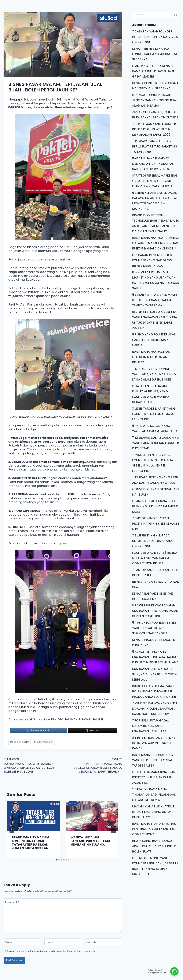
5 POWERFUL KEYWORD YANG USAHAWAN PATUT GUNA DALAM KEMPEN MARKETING (155, 611)
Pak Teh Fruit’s (19, 742)
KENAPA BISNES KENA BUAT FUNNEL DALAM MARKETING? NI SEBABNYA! (155, 54)
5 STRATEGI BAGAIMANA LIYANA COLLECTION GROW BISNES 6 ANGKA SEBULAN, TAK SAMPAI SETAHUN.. (94, 765)
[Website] (104, 942)
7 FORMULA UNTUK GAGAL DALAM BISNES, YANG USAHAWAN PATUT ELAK (151, 726)
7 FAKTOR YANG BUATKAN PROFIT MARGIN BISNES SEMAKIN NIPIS (156, 524)
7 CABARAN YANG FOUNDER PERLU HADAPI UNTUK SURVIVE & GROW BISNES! (155, 37)
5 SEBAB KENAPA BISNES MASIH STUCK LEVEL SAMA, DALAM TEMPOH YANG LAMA (155, 300)
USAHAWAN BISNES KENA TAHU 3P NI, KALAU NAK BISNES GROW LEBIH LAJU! (155, 674)
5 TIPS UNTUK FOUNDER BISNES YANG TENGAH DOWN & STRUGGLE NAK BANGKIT (154, 628)
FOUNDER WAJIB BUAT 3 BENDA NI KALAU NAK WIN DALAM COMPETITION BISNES (155, 558)
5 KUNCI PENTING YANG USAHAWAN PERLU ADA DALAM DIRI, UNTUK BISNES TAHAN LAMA (155, 657)
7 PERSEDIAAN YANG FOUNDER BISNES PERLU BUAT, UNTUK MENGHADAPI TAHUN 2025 (154, 129)
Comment (12, 902)
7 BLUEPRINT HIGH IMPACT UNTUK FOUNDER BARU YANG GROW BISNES (153, 541)
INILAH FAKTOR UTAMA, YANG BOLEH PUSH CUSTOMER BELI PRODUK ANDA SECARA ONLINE (154, 691)
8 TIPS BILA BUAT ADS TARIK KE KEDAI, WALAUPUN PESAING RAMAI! (154, 743)
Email (50, 942)
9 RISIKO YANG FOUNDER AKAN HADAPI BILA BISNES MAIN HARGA (154, 340)
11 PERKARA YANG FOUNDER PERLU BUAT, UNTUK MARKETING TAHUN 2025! (155, 146)
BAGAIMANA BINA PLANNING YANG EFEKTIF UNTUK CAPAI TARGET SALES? (153, 760)
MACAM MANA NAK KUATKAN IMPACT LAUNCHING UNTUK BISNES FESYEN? (153, 812)
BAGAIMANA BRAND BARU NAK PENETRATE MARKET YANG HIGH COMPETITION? (155, 829)
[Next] (113, 830)
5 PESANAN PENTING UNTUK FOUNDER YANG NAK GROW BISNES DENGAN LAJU (152, 260)
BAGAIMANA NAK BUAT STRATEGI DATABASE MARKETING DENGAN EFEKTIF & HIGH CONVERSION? (156, 243)
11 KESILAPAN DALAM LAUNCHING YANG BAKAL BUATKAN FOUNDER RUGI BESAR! (156, 443)
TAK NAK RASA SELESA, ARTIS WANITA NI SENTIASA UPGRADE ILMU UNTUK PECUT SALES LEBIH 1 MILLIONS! (32, 765)
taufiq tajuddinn (43, 742)
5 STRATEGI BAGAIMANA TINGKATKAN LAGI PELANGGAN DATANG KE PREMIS (154, 795)
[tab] (57, 860)
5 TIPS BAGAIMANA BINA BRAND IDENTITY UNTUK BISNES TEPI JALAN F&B (155, 777)
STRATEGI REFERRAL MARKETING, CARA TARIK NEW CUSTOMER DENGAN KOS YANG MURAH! (155, 181)
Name (10, 942)
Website (92, 942)
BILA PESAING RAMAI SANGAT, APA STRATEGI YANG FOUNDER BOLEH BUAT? (154, 846)
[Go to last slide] (12, 830)
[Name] (22, 942)
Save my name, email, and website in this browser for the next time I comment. (51, 951)
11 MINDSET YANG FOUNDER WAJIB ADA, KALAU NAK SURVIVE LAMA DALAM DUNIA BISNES (155, 374)
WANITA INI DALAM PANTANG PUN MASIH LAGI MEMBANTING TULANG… (90, 841)
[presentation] (33, 816)
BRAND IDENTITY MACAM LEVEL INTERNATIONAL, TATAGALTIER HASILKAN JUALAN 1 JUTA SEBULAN (30, 843)
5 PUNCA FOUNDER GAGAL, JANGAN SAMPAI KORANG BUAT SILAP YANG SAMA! (155, 100)
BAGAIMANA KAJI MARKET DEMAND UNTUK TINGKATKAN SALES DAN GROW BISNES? (153, 164)
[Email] (63, 942)
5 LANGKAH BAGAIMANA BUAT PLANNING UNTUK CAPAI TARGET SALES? (155, 506)
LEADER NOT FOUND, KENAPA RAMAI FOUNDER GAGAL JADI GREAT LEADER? (153, 71)
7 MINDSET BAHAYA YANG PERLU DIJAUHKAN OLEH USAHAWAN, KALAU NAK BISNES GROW (155, 709)
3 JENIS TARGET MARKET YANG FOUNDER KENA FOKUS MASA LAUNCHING (154, 414)
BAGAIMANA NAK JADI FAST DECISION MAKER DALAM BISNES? (152, 357)
